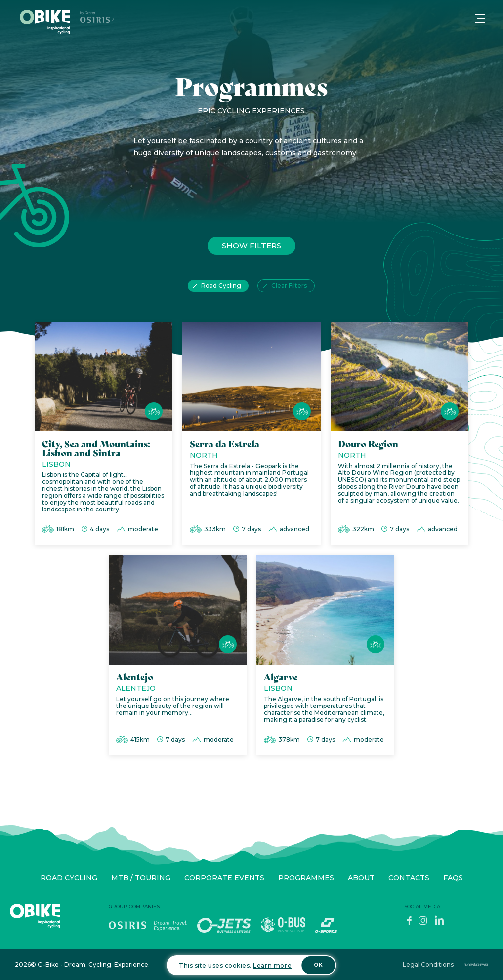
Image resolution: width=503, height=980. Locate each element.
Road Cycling (221, 288)
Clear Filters (289, 288)
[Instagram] (423, 923)
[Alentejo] (178, 658)
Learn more (272, 965)
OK (318, 965)
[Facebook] (409, 923)
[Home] (45, 22)
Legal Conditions (428, 965)
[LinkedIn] (439, 923)
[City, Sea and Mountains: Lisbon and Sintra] (104, 436)
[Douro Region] (399, 436)
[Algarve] (325, 658)
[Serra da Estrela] (251, 436)
